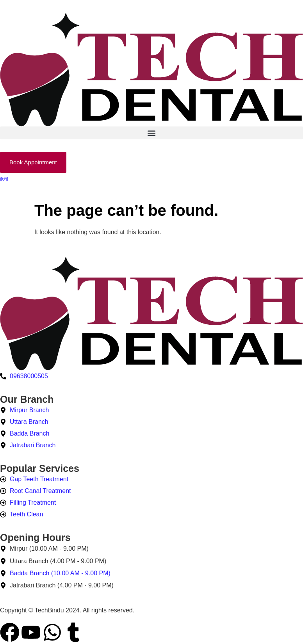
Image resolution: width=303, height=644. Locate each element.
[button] (151, 133)
